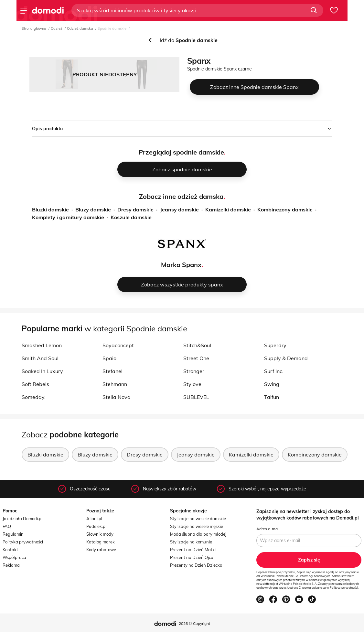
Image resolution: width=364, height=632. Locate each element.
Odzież (57, 28)
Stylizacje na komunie (191, 542)
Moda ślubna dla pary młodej (198, 534)
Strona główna (34, 28)
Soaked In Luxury (42, 371)
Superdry (275, 345)
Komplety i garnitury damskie (68, 217)
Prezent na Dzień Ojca (192, 557)
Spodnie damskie (112, 28)
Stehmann (115, 384)
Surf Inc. (274, 371)
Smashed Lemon (42, 345)
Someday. (34, 397)
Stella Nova (117, 397)
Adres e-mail (268, 529)
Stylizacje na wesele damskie (198, 519)
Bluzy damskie (93, 209)
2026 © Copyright (194, 623)
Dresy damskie (135, 209)
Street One (196, 358)
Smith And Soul (40, 358)
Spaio (109, 358)
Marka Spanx (181, 265)
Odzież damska (80, 28)
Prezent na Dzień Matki (193, 550)
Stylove (192, 384)
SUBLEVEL (196, 397)
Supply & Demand (286, 358)
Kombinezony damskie (285, 209)
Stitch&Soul (197, 345)
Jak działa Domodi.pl (22, 519)
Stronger (194, 371)
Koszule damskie (131, 217)
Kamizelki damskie (228, 209)
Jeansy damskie (179, 209)
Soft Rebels (35, 384)
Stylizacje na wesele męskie (197, 526)
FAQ (7, 526)
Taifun (272, 397)
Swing (272, 384)
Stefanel (112, 371)
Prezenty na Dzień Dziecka (196, 565)
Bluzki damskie (50, 209)
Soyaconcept (118, 345)
